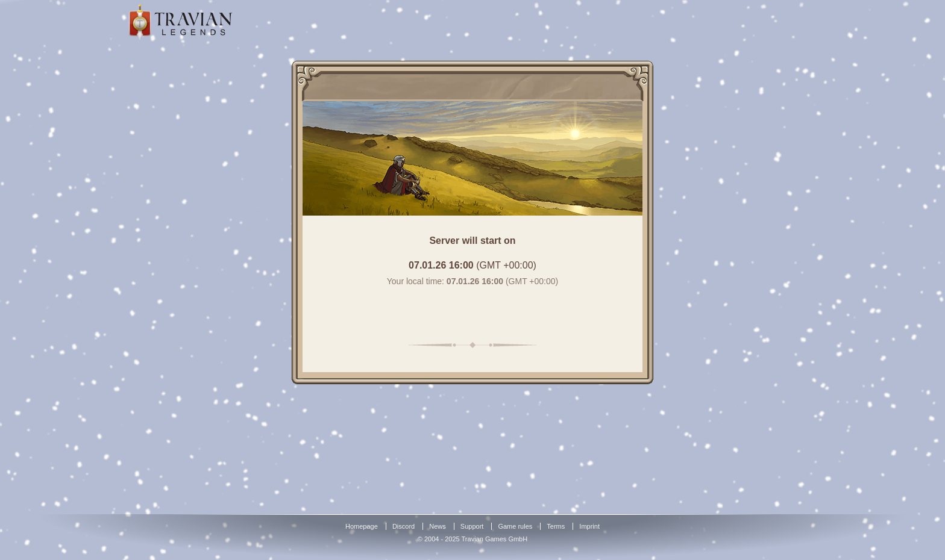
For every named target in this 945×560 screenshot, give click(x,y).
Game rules (515, 526)
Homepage (362, 526)
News (438, 526)
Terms (556, 526)
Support (472, 526)
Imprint (589, 526)
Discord (403, 526)
